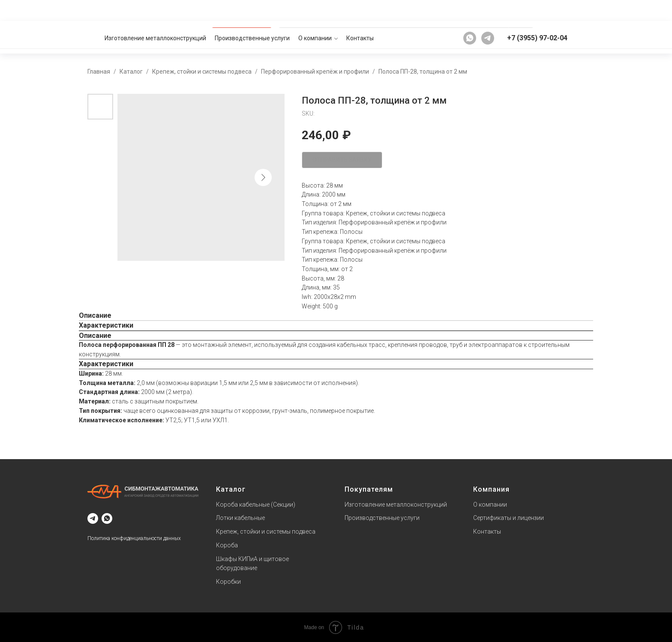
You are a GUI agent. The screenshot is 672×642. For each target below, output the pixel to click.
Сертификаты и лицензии (508, 518)
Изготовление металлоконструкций (155, 10)
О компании (315, 10)
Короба (227, 545)
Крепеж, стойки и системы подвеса (202, 71)
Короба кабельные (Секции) (256, 504)
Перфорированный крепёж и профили (315, 71)
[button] (556, 37)
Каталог (131, 71)
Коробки (228, 581)
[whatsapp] (470, 10)
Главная (99, 71)
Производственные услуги (252, 10)
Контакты (360, 10)
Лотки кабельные (240, 518)
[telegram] (488, 10)
